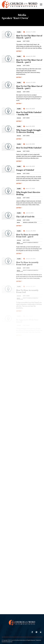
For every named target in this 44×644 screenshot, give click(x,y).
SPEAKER (19, 41)
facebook (32, 632)
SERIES (18, 223)
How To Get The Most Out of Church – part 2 (29, 61)
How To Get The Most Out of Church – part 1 (29, 87)
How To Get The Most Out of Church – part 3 (29, 37)
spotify (36, 632)
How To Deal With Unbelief (29, 148)
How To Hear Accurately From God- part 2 (27, 264)
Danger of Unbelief (25, 170)
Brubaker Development (7, 642)
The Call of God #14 (25, 217)
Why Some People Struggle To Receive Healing (29, 131)
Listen (18, 51)
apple (41, 632)
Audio (19, 32)
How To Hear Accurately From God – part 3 (27, 236)
